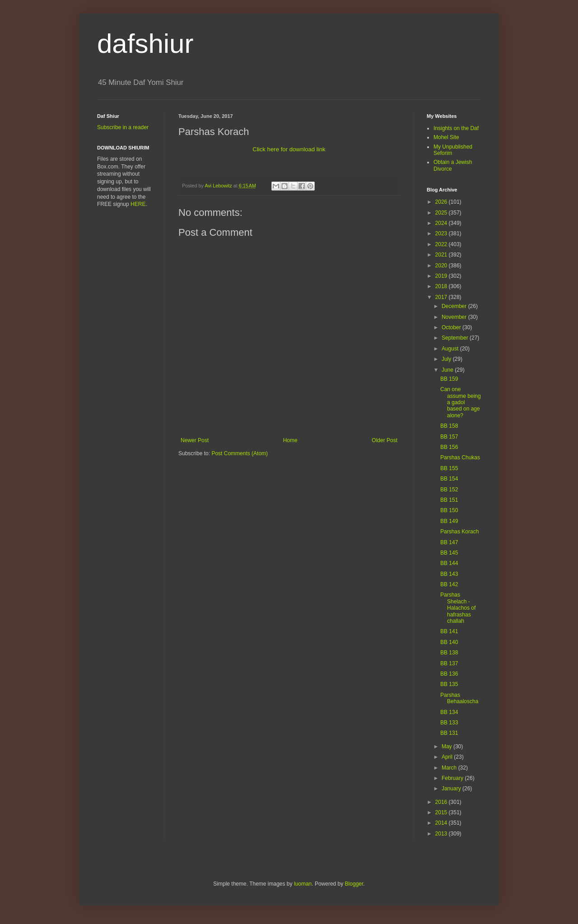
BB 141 (449, 631)
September (456, 338)
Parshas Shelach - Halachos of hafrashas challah (458, 608)
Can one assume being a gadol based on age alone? (461, 402)
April (448, 757)
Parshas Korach (459, 532)
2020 (442, 266)
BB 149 (449, 521)
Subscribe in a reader (123, 127)
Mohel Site (446, 137)
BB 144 (449, 563)
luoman (303, 884)
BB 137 (449, 663)
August (451, 349)
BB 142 (449, 584)
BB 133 (449, 723)
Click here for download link (289, 149)
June (448, 370)
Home (290, 440)
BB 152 (449, 490)
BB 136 (449, 674)
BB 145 (449, 553)
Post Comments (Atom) (240, 453)
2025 (442, 213)
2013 (442, 834)
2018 (442, 286)
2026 (442, 202)
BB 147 (449, 542)
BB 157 (449, 437)
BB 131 (449, 733)
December (455, 306)
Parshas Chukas (460, 457)
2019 (442, 276)
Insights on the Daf (456, 128)
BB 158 (449, 426)
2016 (442, 802)
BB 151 (449, 500)
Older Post (385, 440)
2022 (442, 244)
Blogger (354, 884)
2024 (442, 223)
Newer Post (195, 440)
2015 (442, 812)
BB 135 (449, 684)
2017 (442, 297)
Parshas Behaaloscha (459, 698)
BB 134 (449, 712)
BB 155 (449, 468)
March (450, 768)
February (453, 778)
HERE (138, 204)
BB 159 (449, 379)
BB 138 (449, 653)
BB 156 (449, 447)
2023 (442, 233)
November (455, 317)
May (447, 747)
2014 (442, 823)
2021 (442, 255)
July (447, 359)
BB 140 (449, 642)
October (452, 327)
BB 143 (449, 574)
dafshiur (145, 44)
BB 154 (449, 479)
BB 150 (449, 510)
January (452, 789)
